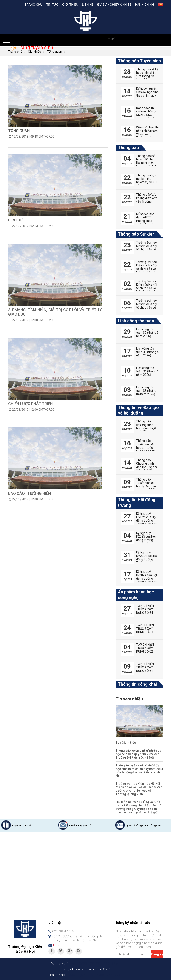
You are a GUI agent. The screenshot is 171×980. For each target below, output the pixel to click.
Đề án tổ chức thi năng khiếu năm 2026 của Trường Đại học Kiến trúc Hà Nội (147, 134)
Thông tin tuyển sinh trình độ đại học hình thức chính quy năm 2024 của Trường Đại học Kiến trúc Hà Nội (139, 771)
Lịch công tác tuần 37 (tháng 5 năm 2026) (147, 333)
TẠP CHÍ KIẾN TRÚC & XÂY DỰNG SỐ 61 (145, 667)
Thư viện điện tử (21, 826)
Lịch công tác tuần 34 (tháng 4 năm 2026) (147, 371)
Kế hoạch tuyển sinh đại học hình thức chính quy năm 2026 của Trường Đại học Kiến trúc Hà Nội (147, 97)
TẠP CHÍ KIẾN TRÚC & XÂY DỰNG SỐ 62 (145, 648)
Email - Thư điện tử (80, 826)
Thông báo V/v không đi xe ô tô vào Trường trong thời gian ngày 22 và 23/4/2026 (147, 203)
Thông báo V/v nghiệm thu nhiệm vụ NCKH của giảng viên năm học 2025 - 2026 (147, 184)
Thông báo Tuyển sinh (139, 61)
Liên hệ (88, 5)
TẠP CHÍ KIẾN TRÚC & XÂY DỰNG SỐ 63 (145, 629)
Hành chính (145, 5)
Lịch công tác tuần (136, 321)
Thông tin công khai (137, 684)
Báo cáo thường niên (29, 493)
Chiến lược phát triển (30, 404)
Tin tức (52, 5)
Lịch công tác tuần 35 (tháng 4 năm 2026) (147, 352)
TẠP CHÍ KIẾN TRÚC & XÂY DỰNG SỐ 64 (145, 609)
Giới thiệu (70, 5)
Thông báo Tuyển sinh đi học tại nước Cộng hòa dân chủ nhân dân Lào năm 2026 (146, 449)
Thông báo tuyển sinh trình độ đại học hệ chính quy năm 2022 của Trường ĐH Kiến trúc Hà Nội (139, 754)
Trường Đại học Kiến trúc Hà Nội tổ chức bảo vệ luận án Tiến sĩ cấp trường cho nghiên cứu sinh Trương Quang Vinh (139, 789)
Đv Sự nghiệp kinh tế (114, 5)
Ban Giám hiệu (126, 743)
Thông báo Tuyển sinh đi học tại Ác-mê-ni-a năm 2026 (146, 485)
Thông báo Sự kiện (136, 234)
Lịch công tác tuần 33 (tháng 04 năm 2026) (146, 391)
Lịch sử (15, 220)
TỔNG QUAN (19, 131)
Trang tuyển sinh (35, 47)
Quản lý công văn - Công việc (143, 826)
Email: (57, 945)
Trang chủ (33, 5)
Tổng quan (54, 52)
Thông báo (128, 147)
